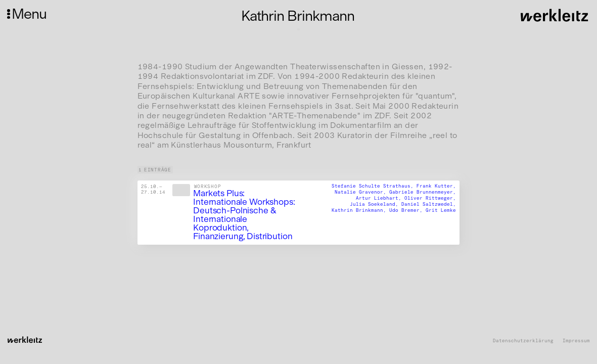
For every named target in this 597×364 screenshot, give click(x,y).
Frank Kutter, (436, 186)
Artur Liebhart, (380, 198)
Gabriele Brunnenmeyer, (423, 192)
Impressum (576, 341)
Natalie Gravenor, (362, 192)
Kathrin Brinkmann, (360, 210)
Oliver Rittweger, (430, 198)
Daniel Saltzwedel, (429, 204)
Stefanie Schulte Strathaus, (374, 186)
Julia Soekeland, (376, 204)
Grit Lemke (441, 210)
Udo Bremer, (407, 210)
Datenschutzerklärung (523, 341)
